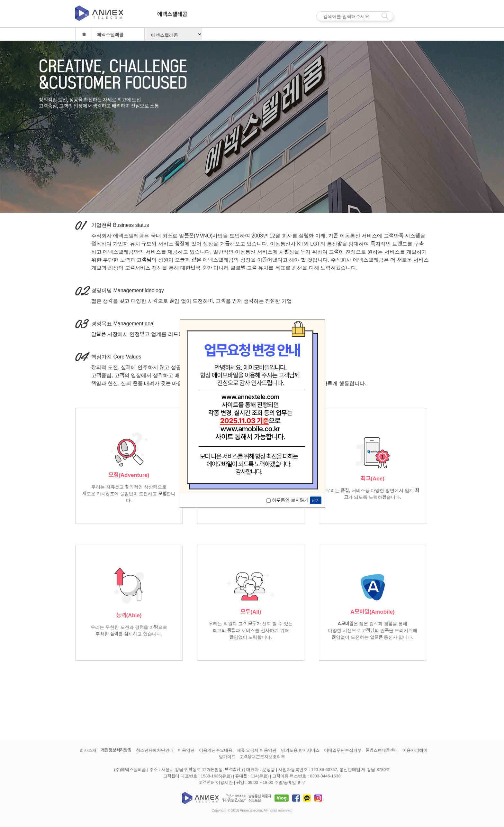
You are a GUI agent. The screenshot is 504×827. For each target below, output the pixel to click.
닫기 (316, 500)
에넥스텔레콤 (172, 17)
